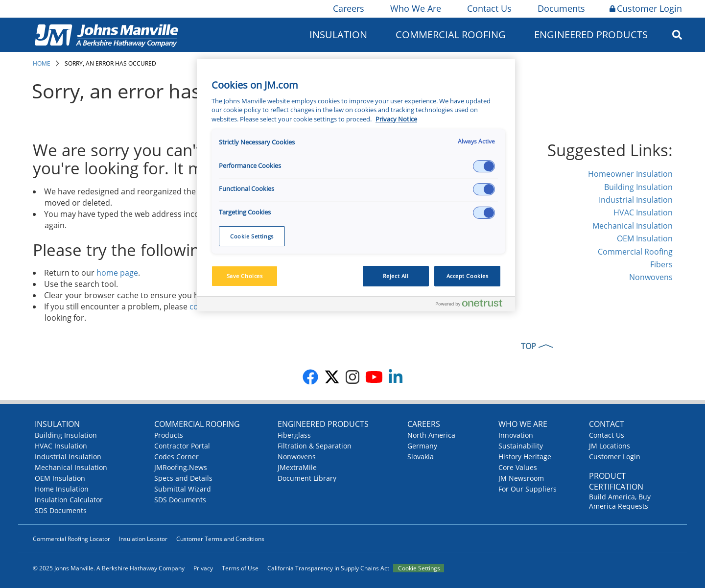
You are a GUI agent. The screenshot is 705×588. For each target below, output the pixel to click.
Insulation (338, 35)
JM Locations (610, 446)
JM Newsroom (521, 478)
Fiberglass (294, 435)
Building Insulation (638, 187)
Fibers (661, 264)
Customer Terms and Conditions (220, 539)
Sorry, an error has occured (110, 63)
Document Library (307, 478)
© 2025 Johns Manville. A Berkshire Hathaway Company (109, 568)
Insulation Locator (143, 539)
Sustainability (521, 446)
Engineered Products (591, 35)
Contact (607, 424)
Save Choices (245, 276)
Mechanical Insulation (633, 226)
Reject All (396, 276)
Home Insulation (62, 489)
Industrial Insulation (636, 200)
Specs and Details (183, 478)
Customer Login (646, 8)
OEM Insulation (645, 238)
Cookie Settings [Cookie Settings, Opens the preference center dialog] (252, 236)
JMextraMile (297, 467)
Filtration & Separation (315, 446)
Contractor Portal (182, 446)
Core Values (518, 467)
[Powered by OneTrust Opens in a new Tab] (473, 305)
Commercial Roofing (451, 35)
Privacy (203, 568)
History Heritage (525, 457)
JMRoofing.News (181, 467)
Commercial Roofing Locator (71, 539)
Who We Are (415, 8)
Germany (422, 446)
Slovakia (421, 457)
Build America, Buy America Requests (620, 501)
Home (42, 63)
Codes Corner (176, 457)
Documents (561, 8)
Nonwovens (651, 277)
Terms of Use (240, 568)
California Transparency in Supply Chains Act (328, 568)
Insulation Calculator (69, 500)
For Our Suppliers (528, 489)
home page (117, 273)
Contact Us (489, 8)
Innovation (516, 435)
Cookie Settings (419, 568)
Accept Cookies (468, 276)
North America (431, 435)
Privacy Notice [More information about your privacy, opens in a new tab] (396, 119)
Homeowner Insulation (630, 174)
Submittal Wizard (183, 489)
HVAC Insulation (643, 212)
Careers (348, 8)
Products (169, 435)
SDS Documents (61, 510)
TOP (529, 346)
